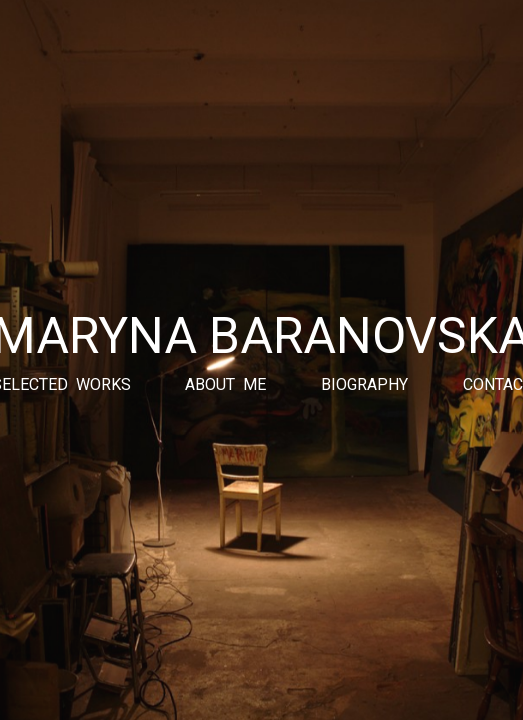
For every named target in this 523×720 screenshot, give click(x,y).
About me (225, 384)
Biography (364, 384)
